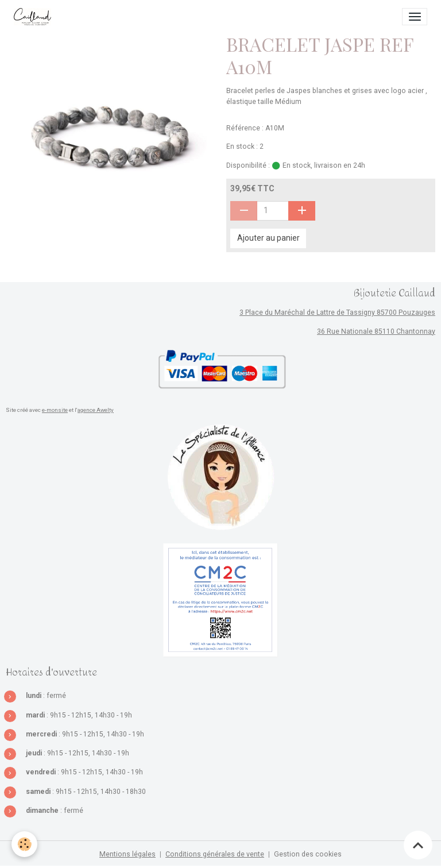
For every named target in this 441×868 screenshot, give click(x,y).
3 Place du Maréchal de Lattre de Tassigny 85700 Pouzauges (337, 313)
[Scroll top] (418, 845)
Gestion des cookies (308, 854)
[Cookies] (24, 844)
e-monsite (55, 410)
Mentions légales (127, 854)
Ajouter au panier (268, 238)
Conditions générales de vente (215, 854)
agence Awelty (96, 410)
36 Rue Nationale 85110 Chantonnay (376, 331)
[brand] (34, 17)
